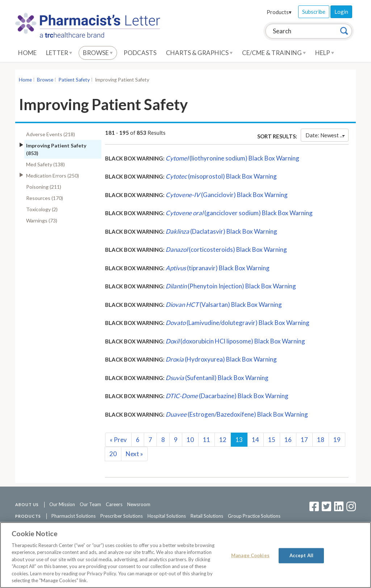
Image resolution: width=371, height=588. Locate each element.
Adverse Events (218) (51, 134)
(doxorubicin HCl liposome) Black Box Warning (235, 341)
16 (288, 440)
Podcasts (140, 53)
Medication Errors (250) (53, 176)
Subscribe (314, 12)
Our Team (90, 504)
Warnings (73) (42, 220)
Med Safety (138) (45, 164)
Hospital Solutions (167, 516)
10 (190, 440)
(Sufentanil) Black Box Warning (217, 378)
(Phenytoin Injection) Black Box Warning (231, 286)
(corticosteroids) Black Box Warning (226, 249)
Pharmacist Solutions (74, 516)
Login (341, 12)
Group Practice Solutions (254, 516)
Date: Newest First (327, 135)
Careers (114, 504)
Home (27, 53)
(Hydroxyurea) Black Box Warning (221, 359)
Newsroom (139, 504)
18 (321, 440)
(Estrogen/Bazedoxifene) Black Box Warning (237, 414)
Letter (59, 53)
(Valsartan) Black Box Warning (224, 305)
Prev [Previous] (118, 440)
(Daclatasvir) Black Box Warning (221, 231)
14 (255, 440)
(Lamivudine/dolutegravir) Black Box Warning (237, 323)
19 (337, 440)
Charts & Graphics (199, 53)
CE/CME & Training (274, 53)
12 (223, 440)
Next (134, 454)
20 (113, 454)
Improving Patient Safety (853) (56, 149)
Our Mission (62, 504)
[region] (185, 555)
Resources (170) (45, 198)
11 (207, 440)
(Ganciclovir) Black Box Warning (227, 195)
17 (304, 440)
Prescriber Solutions (122, 516)
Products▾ (279, 12)
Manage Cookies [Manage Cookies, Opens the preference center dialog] (250, 555)
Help (325, 53)
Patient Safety (74, 80)
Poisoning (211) (44, 187)
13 (239, 440)
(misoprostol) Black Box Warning (221, 176)
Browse (98, 53)
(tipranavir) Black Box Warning (218, 268)
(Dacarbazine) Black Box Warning (227, 396)
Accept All (301, 555)
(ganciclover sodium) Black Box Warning (239, 213)
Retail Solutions (207, 516)
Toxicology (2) (42, 209)
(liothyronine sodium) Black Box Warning (232, 158)
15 (272, 440)
